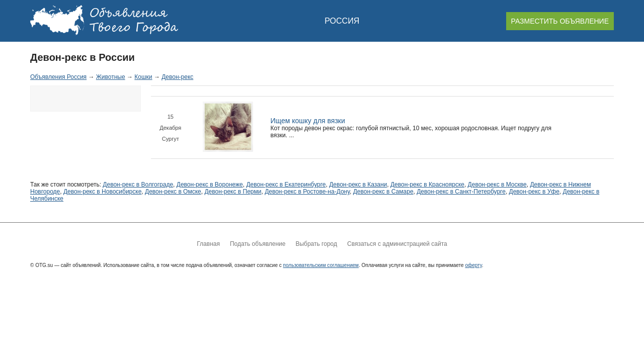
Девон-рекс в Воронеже (210, 185)
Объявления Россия (58, 77)
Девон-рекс (177, 77)
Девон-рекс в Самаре (383, 192)
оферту (473, 265)
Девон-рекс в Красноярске (427, 185)
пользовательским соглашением (321, 265)
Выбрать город (316, 244)
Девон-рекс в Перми (233, 192)
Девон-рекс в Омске (173, 192)
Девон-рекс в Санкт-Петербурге (461, 192)
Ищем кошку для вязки (308, 121)
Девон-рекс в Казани (358, 185)
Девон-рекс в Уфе (534, 192)
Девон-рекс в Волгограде (138, 185)
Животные (111, 77)
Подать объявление (258, 244)
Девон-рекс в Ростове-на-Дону (307, 192)
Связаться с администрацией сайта (397, 244)
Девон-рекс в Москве (497, 185)
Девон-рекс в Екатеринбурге (286, 185)
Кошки (143, 77)
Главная (208, 244)
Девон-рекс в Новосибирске (102, 192)
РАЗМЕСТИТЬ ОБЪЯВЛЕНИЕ (560, 21)
